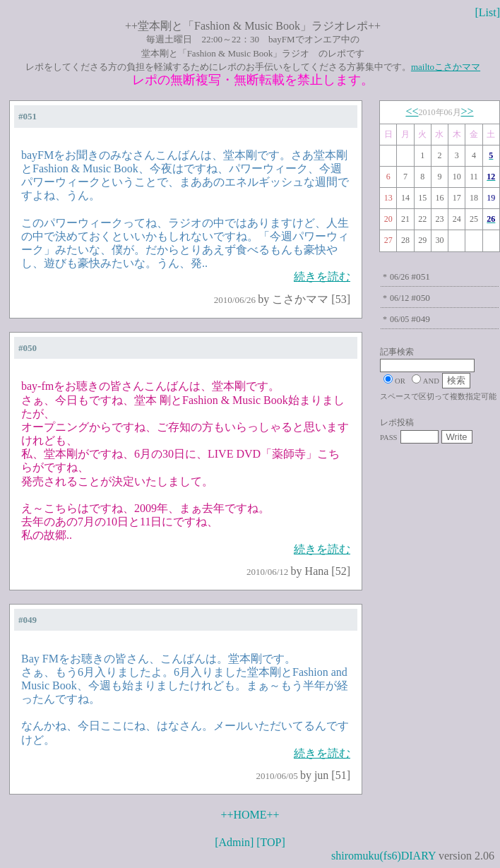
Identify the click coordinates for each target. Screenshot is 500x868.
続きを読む (322, 277)
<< (412, 111)
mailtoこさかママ (446, 67)
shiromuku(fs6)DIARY (383, 856)
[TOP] (271, 842)
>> (468, 111)
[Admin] (234, 842)
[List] (487, 12)
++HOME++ (250, 815)
